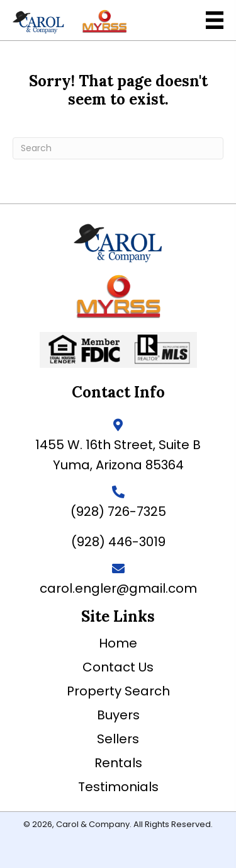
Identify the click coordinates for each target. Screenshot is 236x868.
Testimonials (118, 787)
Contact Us (118, 667)
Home (118, 643)
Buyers (118, 715)
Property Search (118, 691)
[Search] (118, 148)
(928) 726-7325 (118, 511)
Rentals (118, 763)
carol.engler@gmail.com (118, 588)
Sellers (118, 739)
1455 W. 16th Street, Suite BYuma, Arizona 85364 (118, 455)
